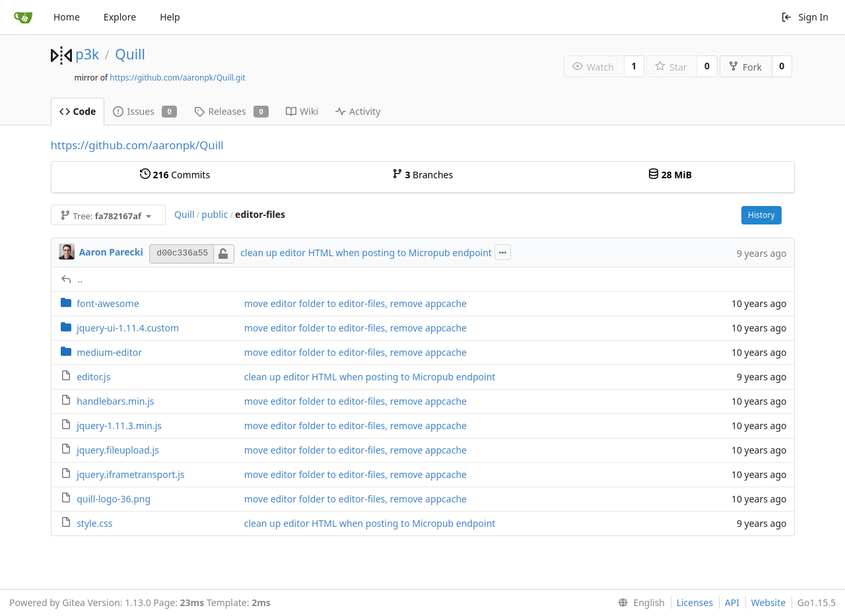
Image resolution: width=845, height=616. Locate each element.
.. (81, 279)
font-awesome (108, 303)
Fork (745, 67)
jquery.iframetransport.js (130, 474)
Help (170, 17)
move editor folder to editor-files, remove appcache (355, 303)
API (732, 602)
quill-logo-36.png (114, 499)
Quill (130, 54)
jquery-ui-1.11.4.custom (128, 328)
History (761, 215)
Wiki (302, 111)
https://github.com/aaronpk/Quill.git (178, 78)
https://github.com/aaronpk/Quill (137, 145)
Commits (175, 175)
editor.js (93, 377)
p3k (87, 54)
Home (67, 17)
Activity (358, 111)
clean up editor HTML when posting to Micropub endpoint (366, 253)
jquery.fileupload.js (118, 450)
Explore (120, 17)
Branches (422, 175)
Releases (231, 111)
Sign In (805, 17)
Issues (145, 111)
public (215, 214)
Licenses (695, 602)
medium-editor (109, 352)
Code (78, 111)
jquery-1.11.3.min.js (119, 426)
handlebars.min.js (115, 401)
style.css (94, 523)
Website (769, 602)
